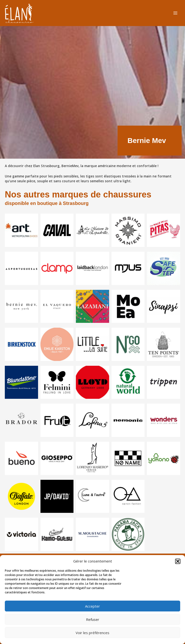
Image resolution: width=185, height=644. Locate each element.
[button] (178, 561)
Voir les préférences (92, 633)
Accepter (92, 606)
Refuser (93, 619)
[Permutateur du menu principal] (175, 13)
